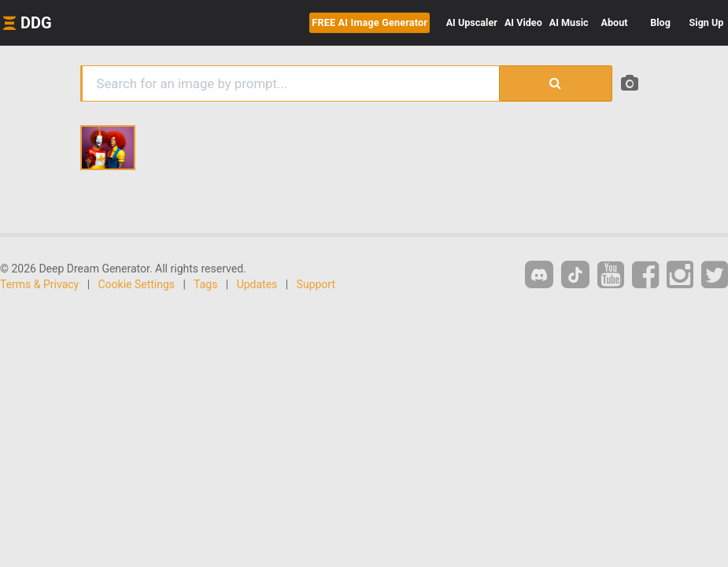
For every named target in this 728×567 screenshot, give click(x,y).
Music (569, 22)
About (615, 22)
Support (316, 284)
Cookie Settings (137, 284)
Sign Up (707, 22)
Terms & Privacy (39, 284)
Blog (660, 22)
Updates (257, 284)
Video (523, 22)
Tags (205, 284)
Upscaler (472, 22)
